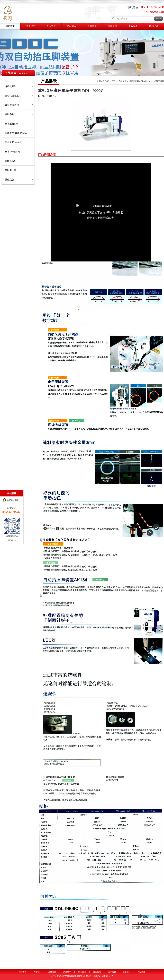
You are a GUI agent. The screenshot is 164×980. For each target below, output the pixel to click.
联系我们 (153, 26)
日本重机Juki (11, 124)
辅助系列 (19, 114)
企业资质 (51, 26)
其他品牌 (19, 179)
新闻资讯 (92, 26)
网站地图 (141, 972)
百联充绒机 (11, 161)
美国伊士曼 (11, 170)
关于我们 (31, 26)
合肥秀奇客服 (13, 500)
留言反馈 (112, 26)
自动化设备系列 (19, 95)
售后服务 (133, 26)
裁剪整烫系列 (19, 105)
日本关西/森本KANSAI (16, 133)
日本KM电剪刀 (12, 152)
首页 (114, 81)
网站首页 (10, 26)
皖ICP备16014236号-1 (103, 976)
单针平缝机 (159, 81)
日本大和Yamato (14, 142)
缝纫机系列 (19, 86)
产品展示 (72, 26)
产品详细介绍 (47, 154)
